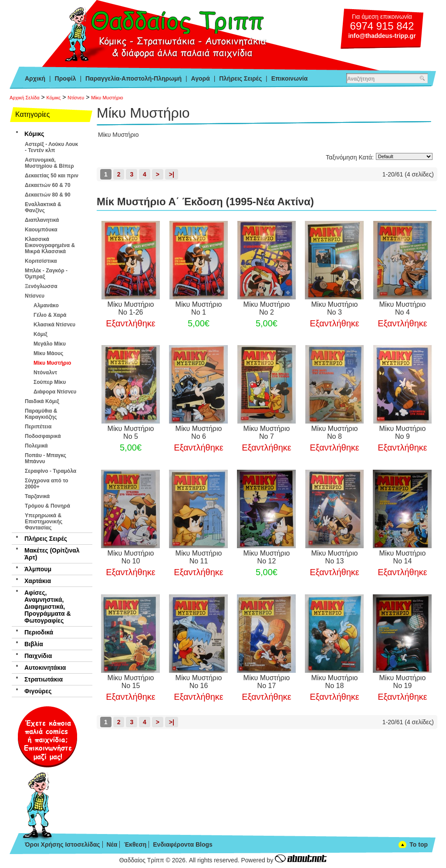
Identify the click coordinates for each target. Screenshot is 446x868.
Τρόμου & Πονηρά (47, 506)
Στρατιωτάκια (44, 679)
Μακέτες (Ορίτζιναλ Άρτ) (52, 554)
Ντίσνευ (76, 98)
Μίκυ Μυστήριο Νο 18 (335, 682)
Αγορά (201, 78)
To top (419, 844)
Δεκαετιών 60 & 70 (48, 185)
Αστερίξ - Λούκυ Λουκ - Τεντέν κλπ (51, 147)
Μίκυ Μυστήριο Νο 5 (131, 432)
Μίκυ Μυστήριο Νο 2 (267, 308)
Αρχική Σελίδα (25, 98)
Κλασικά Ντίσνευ (54, 325)
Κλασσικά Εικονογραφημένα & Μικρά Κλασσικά (50, 245)
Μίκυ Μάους (48, 353)
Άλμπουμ (38, 569)
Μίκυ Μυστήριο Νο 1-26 (131, 308)
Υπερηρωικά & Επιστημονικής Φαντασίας (44, 522)
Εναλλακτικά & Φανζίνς (43, 207)
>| (172, 174)
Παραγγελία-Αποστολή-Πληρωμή (133, 78)
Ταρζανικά (37, 496)
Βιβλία (34, 644)
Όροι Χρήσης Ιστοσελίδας (63, 844)
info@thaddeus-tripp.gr (382, 36)
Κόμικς (54, 98)
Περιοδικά (39, 632)
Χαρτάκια (38, 581)
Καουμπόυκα (41, 230)
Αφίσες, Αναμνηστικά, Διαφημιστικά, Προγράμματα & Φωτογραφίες (48, 607)
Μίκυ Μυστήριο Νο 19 (403, 682)
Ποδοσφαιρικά (43, 436)
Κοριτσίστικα (41, 261)
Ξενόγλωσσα (41, 286)
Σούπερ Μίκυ (50, 382)
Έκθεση (135, 844)
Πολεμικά (36, 446)
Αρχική (35, 78)
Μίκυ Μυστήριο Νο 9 (403, 432)
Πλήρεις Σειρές (240, 78)
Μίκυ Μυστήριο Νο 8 (335, 432)
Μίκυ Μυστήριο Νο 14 (403, 557)
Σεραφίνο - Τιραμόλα (51, 471)
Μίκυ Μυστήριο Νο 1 (199, 308)
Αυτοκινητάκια (45, 668)
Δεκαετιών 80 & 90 (48, 195)
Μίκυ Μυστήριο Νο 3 (335, 308)
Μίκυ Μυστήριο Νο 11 (199, 557)
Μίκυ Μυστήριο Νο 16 (199, 682)
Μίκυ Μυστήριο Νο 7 (267, 432)
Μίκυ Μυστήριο (107, 98)
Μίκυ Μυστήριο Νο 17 (267, 682)
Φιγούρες (38, 691)
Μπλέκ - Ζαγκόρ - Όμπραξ (46, 274)
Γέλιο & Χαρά (50, 315)
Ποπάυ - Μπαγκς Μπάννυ (46, 458)
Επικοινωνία (290, 78)
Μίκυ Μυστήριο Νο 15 (131, 682)
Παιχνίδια (38, 656)
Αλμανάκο (46, 305)
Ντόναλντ (45, 373)
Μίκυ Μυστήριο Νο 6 (199, 432)
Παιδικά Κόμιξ (42, 401)
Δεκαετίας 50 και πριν (52, 176)
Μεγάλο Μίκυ (50, 344)
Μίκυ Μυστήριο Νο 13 (335, 557)
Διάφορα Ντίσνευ (55, 392)
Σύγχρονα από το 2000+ (47, 484)
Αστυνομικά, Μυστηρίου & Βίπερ (49, 163)
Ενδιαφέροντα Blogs (183, 844)
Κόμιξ (41, 334)
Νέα (112, 844)
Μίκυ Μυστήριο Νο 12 (267, 557)
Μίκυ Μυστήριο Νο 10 (131, 557)
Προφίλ (66, 78)
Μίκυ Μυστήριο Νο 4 (403, 308)
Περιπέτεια (38, 427)
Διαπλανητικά (42, 220)
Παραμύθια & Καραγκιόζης (41, 414)
